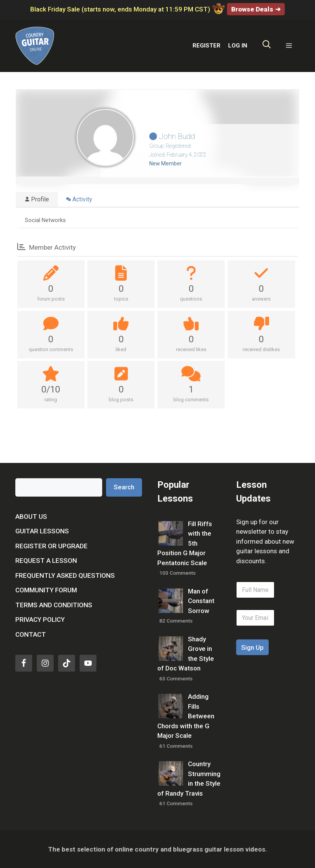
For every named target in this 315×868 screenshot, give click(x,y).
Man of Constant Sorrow (201, 601)
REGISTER (206, 46)
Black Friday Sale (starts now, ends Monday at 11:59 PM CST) (127, 9)
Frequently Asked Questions (65, 575)
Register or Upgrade (51, 546)
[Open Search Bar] (267, 46)
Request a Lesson (46, 561)
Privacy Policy (40, 620)
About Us (31, 517)
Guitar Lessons (42, 531)
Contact (31, 634)
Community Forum (46, 590)
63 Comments (176, 678)
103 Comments (177, 573)
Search (124, 487)
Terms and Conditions (54, 605)
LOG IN (238, 46)
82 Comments (176, 621)
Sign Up (252, 647)
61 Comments (176, 746)
